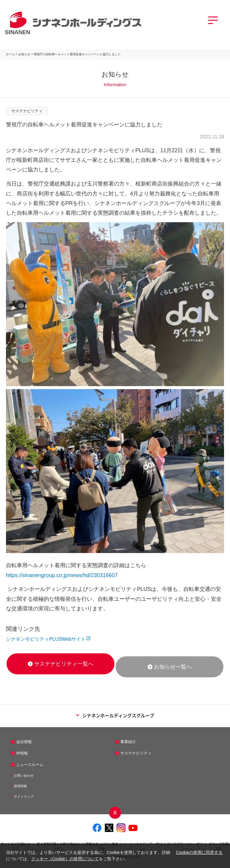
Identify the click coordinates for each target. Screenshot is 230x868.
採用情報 (20, 786)
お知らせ (24, 54)
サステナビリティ (136, 753)
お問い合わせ (24, 776)
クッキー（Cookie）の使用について (65, 859)
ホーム (10, 54)
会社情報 (24, 742)
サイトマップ (24, 797)
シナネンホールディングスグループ (115, 715)
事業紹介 (128, 742)
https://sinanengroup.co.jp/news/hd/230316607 (62, 575)
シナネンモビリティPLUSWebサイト (46, 639)
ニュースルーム (30, 765)
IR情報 (22, 753)
